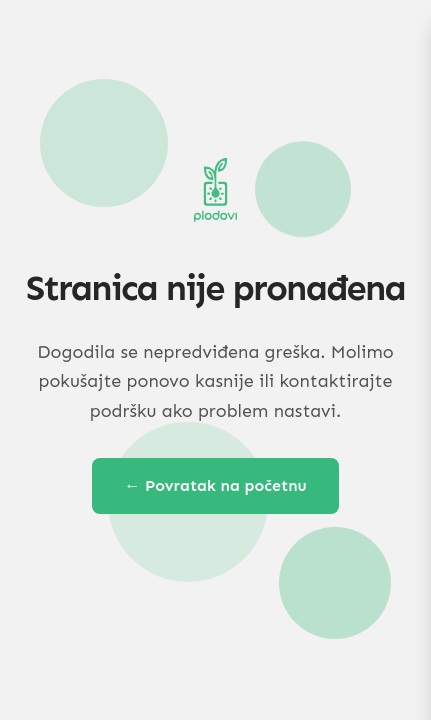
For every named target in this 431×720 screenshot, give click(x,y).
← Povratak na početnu (215, 485)
